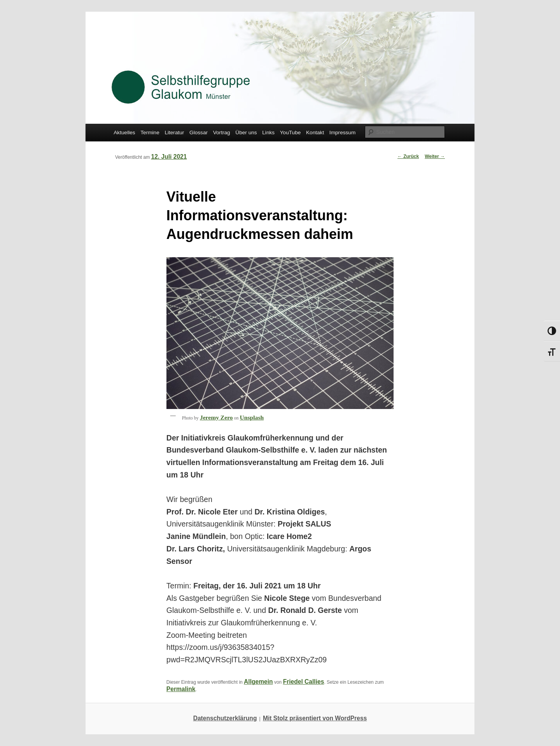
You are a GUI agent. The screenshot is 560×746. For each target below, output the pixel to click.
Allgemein (258, 682)
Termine (150, 133)
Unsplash (252, 417)
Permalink (181, 689)
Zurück (408, 156)
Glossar (199, 133)
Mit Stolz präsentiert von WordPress (315, 718)
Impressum (342, 133)
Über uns (246, 133)
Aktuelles (124, 133)
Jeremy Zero (216, 417)
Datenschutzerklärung (225, 718)
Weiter (435, 156)
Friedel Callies (304, 682)
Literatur (174, 133)
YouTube (290, 133)
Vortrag (222, 133)
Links (268, 133)
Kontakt (315, 133)
